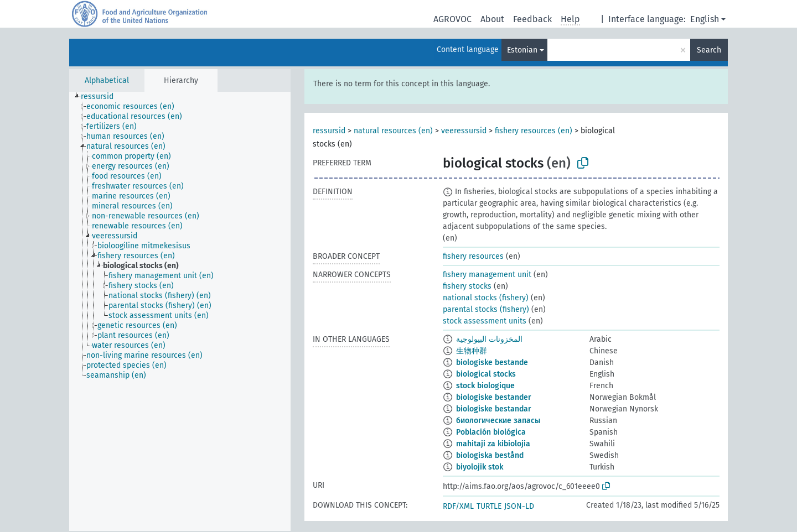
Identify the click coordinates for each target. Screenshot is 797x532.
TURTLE (489, 506)
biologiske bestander (494, 397)
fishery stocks (467, 286)
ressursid (329, 131)
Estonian (522, 50)
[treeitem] (102, 97)
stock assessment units (485, 321)
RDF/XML (458, 506)
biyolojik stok (480, 467)
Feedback (532, 19)
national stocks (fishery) (486, 298)
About (492, 19)
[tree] (180, 311)
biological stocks (486, 374)
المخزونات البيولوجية (489, 339)
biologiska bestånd (490, 455)
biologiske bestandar (494, 409)
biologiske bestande (492, 363)
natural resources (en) (393, 131)
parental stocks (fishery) (486, 309)
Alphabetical (107, 80)
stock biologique (485, 386)
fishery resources (473, 256)
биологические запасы (498, 421)
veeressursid (464, 131)
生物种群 (472, 351)
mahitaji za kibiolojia (493, 444)
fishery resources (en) (534, 131)
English (705, 19)
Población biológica (491, 432)
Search (709, 50)
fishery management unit (487, 275)
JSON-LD (519, 506)
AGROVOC (452, 19)
